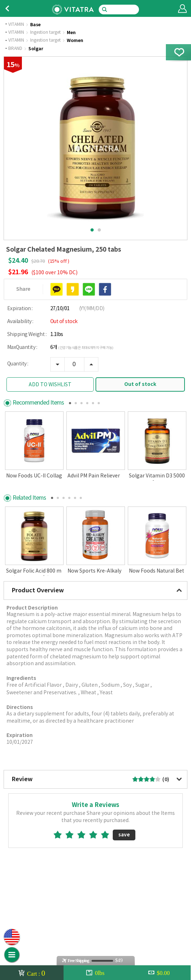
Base (35, 25)
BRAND (15, 49)
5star (108, 870)
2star (72, 870)
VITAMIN (16, 25)
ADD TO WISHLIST (50, 385)
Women (75, 41)
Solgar (36, 49)
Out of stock (140, 384)
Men (71, 33)
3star (84, 870)
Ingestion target (45, 33)
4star (96, 870)
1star (60, 870)
